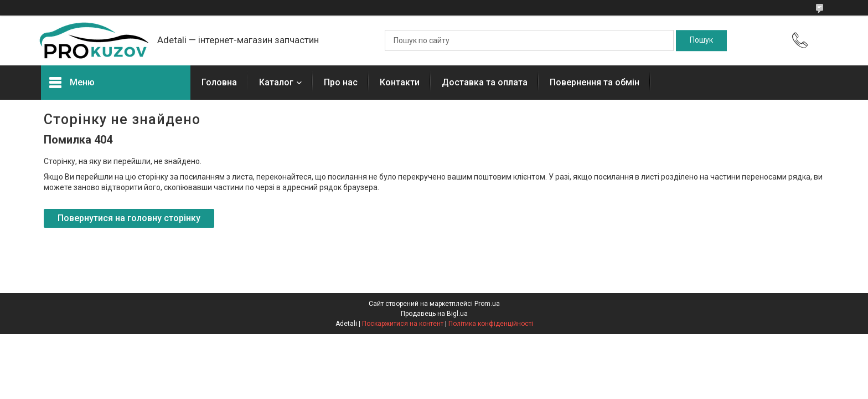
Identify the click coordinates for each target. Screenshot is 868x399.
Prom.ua (487, 304)
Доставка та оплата (485, 82)
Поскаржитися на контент (403, 324)
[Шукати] (701, 40)
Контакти (400, 82)
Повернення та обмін (595, 82)
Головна (219, 82)
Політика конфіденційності (491, 324)
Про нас (341, 82)
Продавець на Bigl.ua (434, 314)
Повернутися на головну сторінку (129, 218)
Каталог (276, 82)
